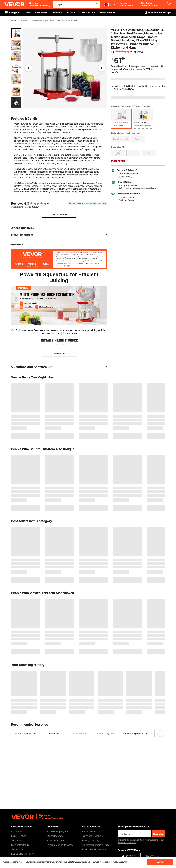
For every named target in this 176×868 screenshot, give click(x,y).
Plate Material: (118, 133)
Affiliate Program (55, 836)
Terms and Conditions (93, 836)
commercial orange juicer (27, 733)
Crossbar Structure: (121, 106)
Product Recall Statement (94, 849)
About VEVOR (89, 831)
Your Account (18, 849)
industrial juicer (55, 733)
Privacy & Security (91, 840)
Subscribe (158, 834)
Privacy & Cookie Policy (127, 842)
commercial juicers (106, 733)
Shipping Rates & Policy (22, 854)
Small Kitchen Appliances (42, 20)
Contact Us (17, 831)
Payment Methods (20, 845)
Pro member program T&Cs (95, 845)
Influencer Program (56, 840)
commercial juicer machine (136, 733)
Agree (160, 862)
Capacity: (116, 147)
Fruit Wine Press (71, 20)
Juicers (58, 20)
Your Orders (17, 840)
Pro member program (57, 831)
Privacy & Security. (119, 862)
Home (14, 20)
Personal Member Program (60, 845)
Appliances (24, 20)
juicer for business (79, 733)
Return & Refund (19, 836)
